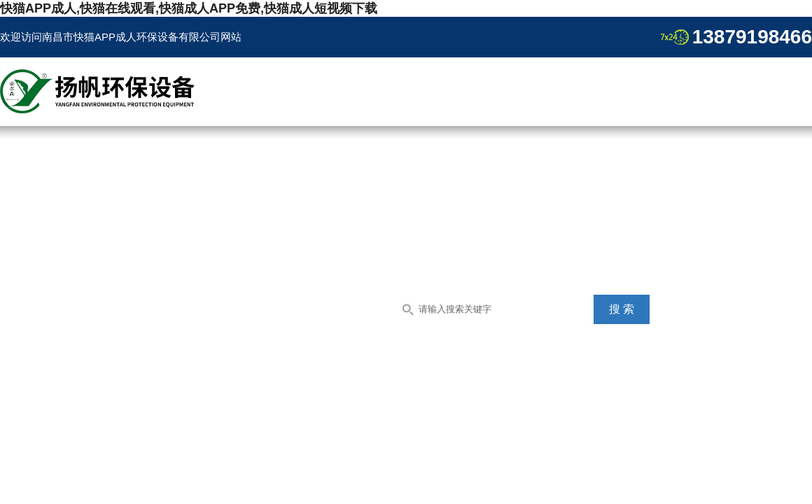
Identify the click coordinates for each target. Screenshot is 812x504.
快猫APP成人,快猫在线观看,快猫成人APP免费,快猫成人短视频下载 (189, 8)
